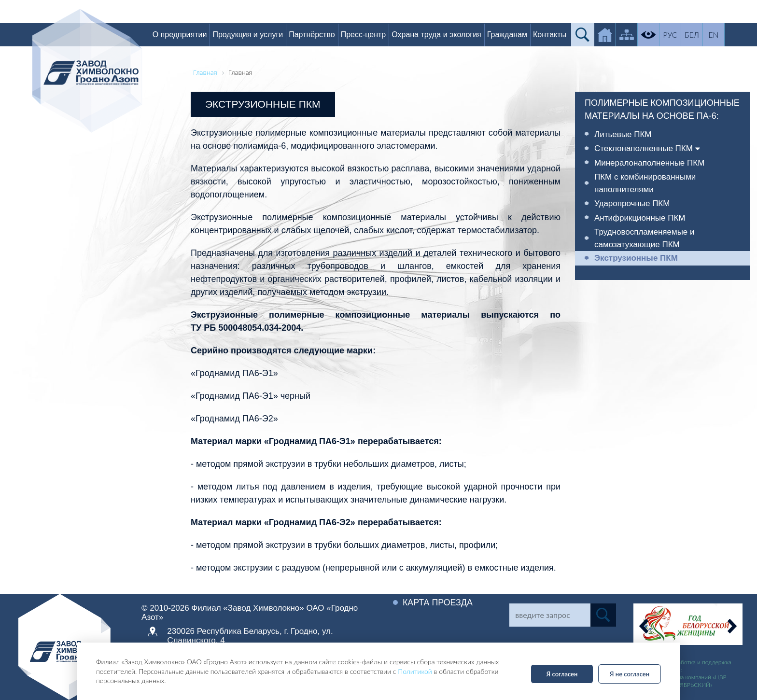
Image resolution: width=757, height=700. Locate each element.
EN (715, 35)
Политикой (415, 671)
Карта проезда (438, 602)
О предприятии (181, 35)
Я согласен (562, 674)
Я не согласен (630, 674)
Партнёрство (313, 35)
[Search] (550, 615)
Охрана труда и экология (438, 35)
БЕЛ (693, 35)
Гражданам (509, 35)
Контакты (551, 35)
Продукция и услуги (250, 35)
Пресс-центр (365, 35)
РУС (672, 35)
